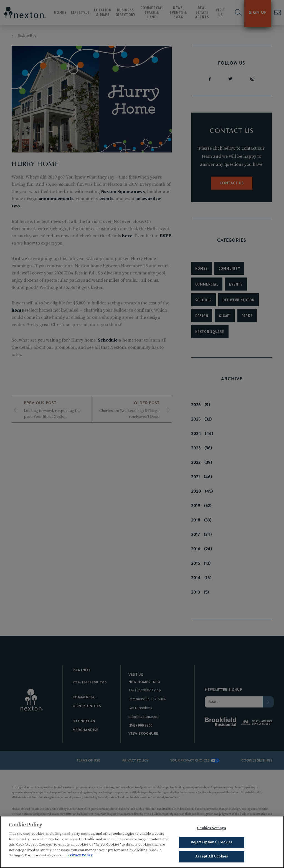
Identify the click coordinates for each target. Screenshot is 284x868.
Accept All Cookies (212, 857)
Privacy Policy (80, 856)
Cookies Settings (211, 829)
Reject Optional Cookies (211, 843)
